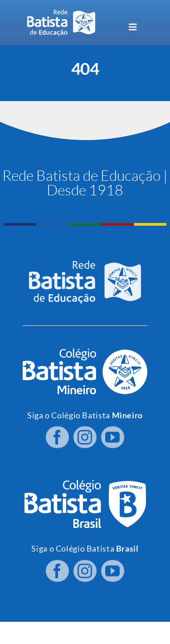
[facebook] (57, 436)
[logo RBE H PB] (61, 13)
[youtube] (113, 436)
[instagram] (85, 436)
